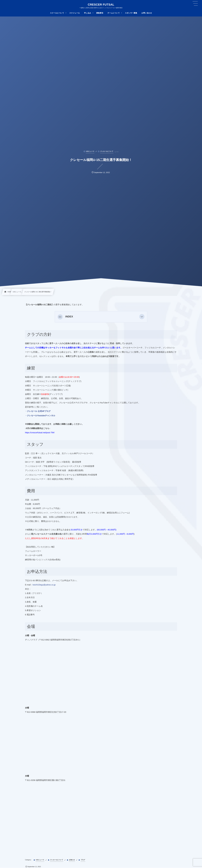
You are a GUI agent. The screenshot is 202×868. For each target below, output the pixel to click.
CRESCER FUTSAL (101, 5)
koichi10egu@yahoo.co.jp (44, 585)
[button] (142, 317)
